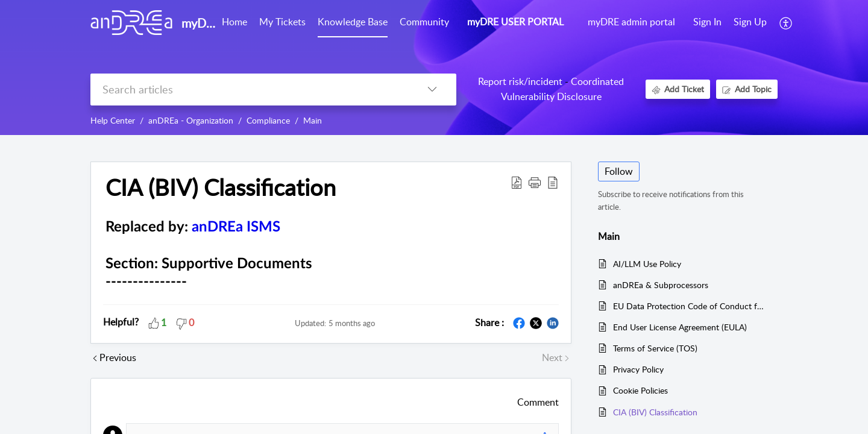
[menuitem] (707, 23)
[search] (249, 90)
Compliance (268, 120)
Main (313, 120)
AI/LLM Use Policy (647, 264)
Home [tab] (234, 22)
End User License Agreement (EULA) (680, 327)
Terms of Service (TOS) (655, 348)
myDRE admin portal (631, 22)
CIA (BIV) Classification (655, 412)
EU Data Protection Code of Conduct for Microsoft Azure (689, 306)
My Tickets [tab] (282, 22)
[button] (786, 23)
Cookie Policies (640, 390)
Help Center (113, 120)
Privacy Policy (638, 369)
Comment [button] (538, 402)
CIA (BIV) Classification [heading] (221, 187)
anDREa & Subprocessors (661, 285)
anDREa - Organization (191, 120)
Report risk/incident (520, 81)
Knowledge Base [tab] (353, 22)
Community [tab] (424, 22)
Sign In (707, 22)
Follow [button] (619, 171)
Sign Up (750, 22)
